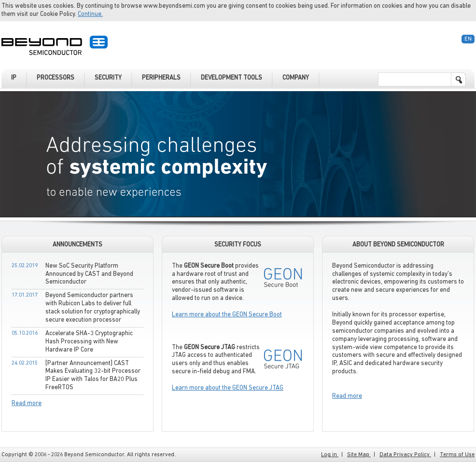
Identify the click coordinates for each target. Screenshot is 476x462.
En (468, 39)
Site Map (359, 455)
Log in (330, 455)
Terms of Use (457, 455)
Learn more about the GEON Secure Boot (227, 315)
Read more (27, 403)
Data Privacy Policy (405, 455)
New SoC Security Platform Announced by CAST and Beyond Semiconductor (89, 274)
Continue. (90, 14)
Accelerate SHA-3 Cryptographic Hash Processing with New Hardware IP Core (89, 342)
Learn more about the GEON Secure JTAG (228, 388)
